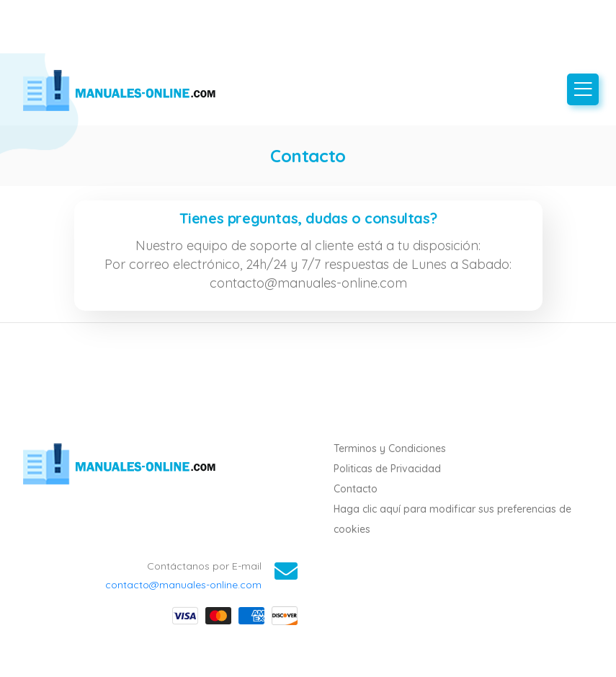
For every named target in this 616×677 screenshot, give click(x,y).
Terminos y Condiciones (390, 448)
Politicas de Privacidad (387, 469)
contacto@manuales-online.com (183, 585)
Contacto (356, 489)
